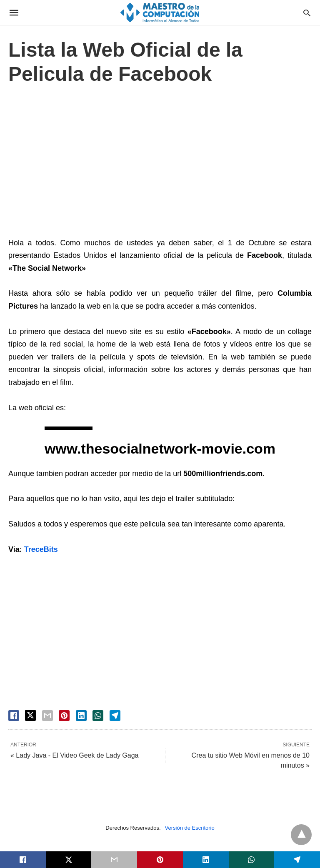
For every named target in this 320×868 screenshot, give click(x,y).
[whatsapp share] (98, 716)
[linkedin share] (81, 716)
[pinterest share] (64, 716)
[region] (160, 163)
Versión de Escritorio (190, 828)
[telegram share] (115, 716)
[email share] (47, 716)
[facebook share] (14, 716)
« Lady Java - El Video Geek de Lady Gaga (74, 755)
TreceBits (41, 549)
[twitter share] (30, 715)
